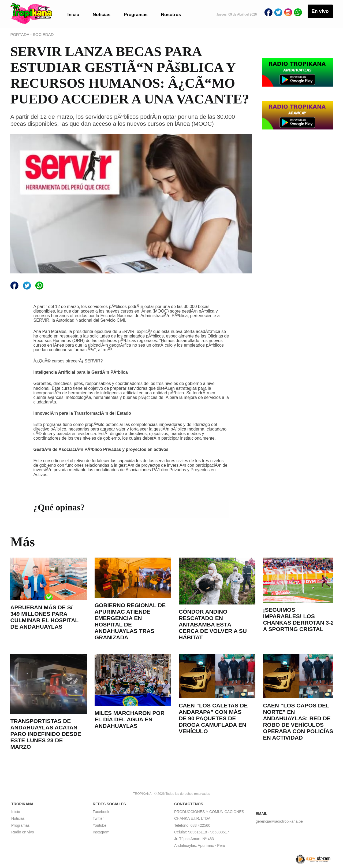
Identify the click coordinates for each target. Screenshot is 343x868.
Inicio (73, 15)
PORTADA (20, 34)
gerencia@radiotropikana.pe (279, 821)
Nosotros (171, 15)
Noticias (102, 15)
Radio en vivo (23, 832)
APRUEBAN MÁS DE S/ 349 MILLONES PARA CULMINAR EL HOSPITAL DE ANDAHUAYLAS (44, 617)
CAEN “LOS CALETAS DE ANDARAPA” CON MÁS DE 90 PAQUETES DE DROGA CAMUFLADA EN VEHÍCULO (213, 718)
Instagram (101, 832)
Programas (136, 15)
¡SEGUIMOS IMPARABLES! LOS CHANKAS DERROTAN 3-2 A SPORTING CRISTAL (298, 619)
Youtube (100, 825)
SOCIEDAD (43, 34)
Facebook (101, 812)
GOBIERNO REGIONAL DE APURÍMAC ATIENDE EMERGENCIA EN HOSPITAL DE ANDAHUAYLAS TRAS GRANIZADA (130, 621)
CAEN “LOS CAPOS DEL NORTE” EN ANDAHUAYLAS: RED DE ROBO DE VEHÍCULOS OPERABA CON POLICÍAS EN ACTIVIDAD (298, 722)
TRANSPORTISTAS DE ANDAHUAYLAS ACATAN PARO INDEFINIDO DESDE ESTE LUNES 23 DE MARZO (46, 734)
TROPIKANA (142, 794)
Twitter (98, 818)
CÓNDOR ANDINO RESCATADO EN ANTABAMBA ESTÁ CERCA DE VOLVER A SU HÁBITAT (213, 624)
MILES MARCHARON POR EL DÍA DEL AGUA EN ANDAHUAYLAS (130, 719)
